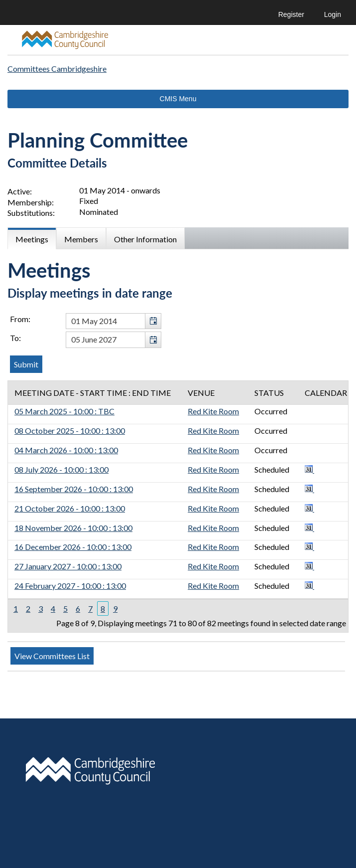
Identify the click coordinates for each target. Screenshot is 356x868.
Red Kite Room (213, 411)
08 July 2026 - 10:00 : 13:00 (61, 469)
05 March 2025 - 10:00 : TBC (64, 411)
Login (333, 14)
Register (291, 14)
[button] (153, 321)
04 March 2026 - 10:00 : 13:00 (66, 450)
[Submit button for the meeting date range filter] (26, 364)
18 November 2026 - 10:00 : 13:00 (73, 528)
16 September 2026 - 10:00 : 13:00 (74, 489)
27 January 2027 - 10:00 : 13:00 (68, 566)
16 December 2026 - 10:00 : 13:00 (73, 547)
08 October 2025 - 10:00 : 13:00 (70, 431)
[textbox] (114, 321)
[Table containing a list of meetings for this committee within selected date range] (178, 507)
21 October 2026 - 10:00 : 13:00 (70, 508)
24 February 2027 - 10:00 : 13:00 (70, 586)
